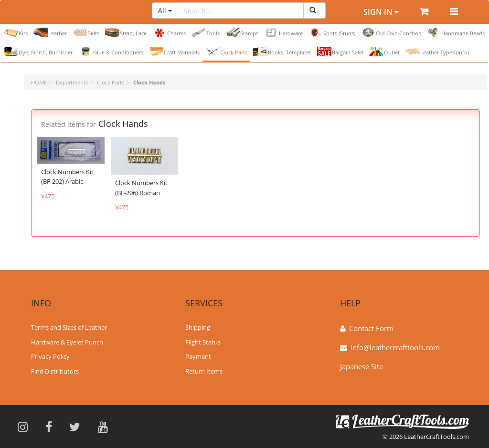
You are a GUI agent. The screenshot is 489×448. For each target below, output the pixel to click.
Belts (86, 32)
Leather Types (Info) (437, 52)
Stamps (242, 32)
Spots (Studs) (332, 32)
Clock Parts (226, 52)
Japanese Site (361, 365)
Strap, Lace (126, 32)
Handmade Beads (456, 32)
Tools (206, 32)
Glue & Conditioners (111, 52)
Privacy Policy (50, 356)
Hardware (283, 32)
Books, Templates (282, 52)
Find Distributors (55, 371)
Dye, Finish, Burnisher (38, 52)
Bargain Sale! (340, 52)
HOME (39, 82)
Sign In (381, 12)
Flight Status (203, 341)
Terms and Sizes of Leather (69, 326)
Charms (169, 32)
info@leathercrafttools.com (395, 346)
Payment (198, 356)
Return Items (204, 371)
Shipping (198, 326)
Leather (50, 32)
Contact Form (371, 327)
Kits (16, 32)
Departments (72, 82)
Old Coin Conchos (391, 32)
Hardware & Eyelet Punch (67, 341)
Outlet (384, 52)
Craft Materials (174, 52)
